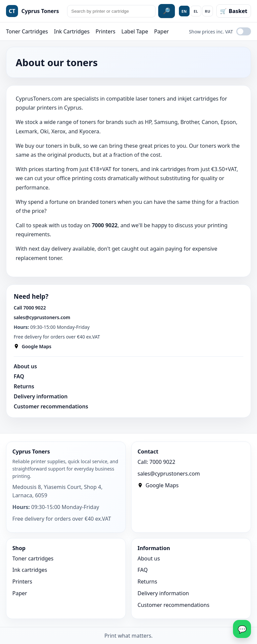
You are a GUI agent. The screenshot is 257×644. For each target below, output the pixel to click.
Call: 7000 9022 (156, 462)
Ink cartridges (30, 570)
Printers (105, 31)
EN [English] (184, 11)
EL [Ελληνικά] (196, 11)
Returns (24, 386)
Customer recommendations (51, 406)
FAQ (19, 376)
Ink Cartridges (72, 31)
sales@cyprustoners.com (42, 317)
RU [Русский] (208, 11)
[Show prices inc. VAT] (244, 31)
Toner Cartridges (27, 31)
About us (25, 366)
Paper (162, 31)
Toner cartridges (33, 558)
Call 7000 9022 (30, 308)
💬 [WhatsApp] (242, 629)
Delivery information (41, 396)
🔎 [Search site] (167, 11)
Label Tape (135, 31)
